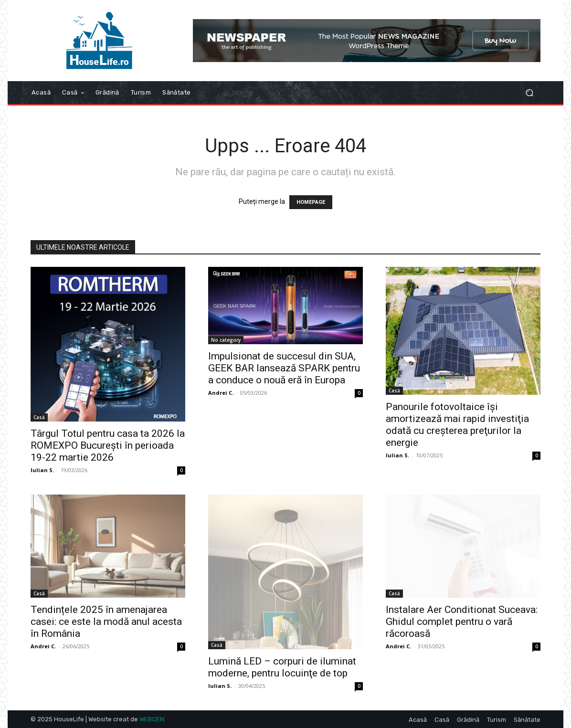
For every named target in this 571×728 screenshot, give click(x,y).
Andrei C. (221, 393)
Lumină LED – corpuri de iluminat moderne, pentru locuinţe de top (282, 667)
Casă (39, 417)
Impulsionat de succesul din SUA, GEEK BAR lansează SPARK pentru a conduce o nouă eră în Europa (284, 368)
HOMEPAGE (311, 202)
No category (226, 340)
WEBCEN (152, 719)
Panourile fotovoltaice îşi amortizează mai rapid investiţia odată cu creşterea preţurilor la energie (457, 425)
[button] (529, 93)
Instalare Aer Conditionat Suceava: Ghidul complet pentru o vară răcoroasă (462, 622)
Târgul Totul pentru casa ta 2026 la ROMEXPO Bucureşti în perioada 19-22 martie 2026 (108, 445)
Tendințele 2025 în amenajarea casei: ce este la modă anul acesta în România (106, 622)
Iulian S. (42, 470)
